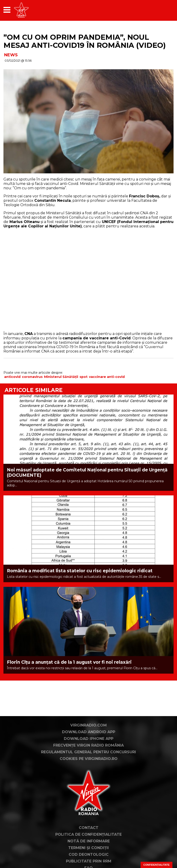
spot (84, 377)
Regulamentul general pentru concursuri (88, 752)
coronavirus (32, 377)
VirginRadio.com (88, 725)
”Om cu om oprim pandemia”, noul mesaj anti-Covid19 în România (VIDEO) (85, 41)
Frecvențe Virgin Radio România (88, 745)
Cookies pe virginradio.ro (89, 759)
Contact (89, 828)
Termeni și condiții (88, 848)
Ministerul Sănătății (61, 377)
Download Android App (89, 732)
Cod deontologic (89, 854)
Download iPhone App (89, 739)
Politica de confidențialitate (88, 834)
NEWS (11, 55)
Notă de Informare (89, 841)
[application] (162, 10)
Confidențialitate (156, 865)
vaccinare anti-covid (107, 377)
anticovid (12, 377)
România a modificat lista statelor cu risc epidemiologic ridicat (80, 571)
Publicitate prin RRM (89, 861)
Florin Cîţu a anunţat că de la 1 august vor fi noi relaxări (69, 662)
